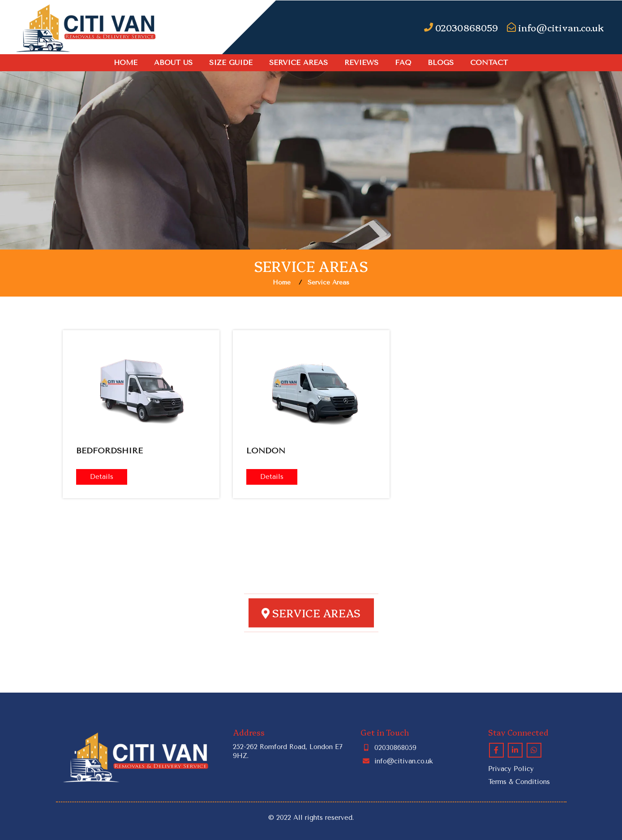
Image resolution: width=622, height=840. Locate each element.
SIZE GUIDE (231, 62)
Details (102, 477)
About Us (173, 62)
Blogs (441, 62)
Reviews (361, 62)
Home (126, 62)
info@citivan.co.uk (397, 761)
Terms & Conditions (519, 782)
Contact (489, 62)
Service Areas (298, 62)
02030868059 (388, 748)
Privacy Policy (511, 769)
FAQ (403, 62)
